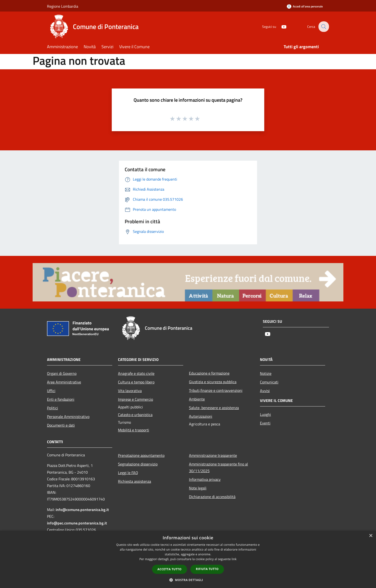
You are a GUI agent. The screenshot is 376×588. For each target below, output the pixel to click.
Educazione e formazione (209, 373)
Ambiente (197, 399)
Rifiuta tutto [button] (207, 569)
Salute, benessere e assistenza (214, 408)
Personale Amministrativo (68, 417)
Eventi (265, 423)
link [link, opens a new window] (234, 559)
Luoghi (265, 414)
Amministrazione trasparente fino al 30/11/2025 (218, 467)
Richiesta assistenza (135, 481)
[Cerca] (323, 27)
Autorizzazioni (201, 416)
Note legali (198, 488)
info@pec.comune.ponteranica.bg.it (77, 523)
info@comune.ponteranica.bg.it (82, 510)
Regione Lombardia (63, 6)
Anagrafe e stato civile (136, 373)
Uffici (51, 391)
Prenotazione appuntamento (141, 455)
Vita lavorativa (130, 391)
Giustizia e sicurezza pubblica (213, 382)
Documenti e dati (61, 425)
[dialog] (188, 559)
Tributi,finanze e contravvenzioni (216, 390)
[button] (188, 580)
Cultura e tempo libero (136, 382)
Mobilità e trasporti (134, 430)
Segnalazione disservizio (138, 464)
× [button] (371, 536)
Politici (53, 408)
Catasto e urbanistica (135, 415)
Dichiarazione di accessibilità (212, 497)
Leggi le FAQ (128, 473)
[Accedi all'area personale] (305, 6)
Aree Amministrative (64, 382)
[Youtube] (281, 26)
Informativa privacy (205, 479)
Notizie (266, 373)
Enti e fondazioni (61, 399)
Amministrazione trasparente (213, 455)
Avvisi (265, 391)
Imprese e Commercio (135, 399)
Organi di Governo (62, 373)
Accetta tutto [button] (170, 569)
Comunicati (269, 382)
